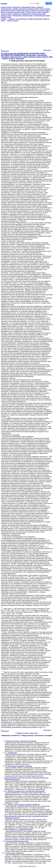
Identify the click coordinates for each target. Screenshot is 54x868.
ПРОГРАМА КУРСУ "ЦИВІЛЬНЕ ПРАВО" (19, 830)
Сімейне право (6, 17)
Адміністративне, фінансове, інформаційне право (18, 7)
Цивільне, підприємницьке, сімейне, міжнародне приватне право (22, 8)
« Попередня (5, 50)
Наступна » (47, 50)
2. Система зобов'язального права (17, 841)
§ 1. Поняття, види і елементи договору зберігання (22, 804)
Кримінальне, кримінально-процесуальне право (29, 14)
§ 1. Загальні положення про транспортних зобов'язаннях (25, 791)
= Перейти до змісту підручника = (27, 733)
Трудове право (6, 14)
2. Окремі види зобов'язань (14, 853)
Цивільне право (6, 16)
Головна (4, 19)
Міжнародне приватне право (23, 16)
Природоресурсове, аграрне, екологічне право (33, 11)
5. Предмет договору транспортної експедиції (21, 741)
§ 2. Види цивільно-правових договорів (18, 766)
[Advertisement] (27, 34)
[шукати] (36, 3)
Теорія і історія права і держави (37, 12)
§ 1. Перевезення (11, 753)
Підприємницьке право (42, 16)
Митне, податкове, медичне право (13, 12)
